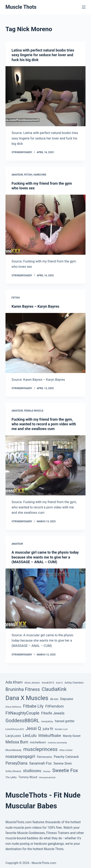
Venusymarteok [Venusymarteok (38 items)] (47, 777)
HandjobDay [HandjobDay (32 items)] (47, 722)
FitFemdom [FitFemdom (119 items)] (55, 706)
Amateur (17, 175)
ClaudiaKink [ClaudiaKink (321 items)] (54, 689)
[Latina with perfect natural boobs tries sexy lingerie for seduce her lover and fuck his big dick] (45, 96)
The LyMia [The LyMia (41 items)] (11, 777)
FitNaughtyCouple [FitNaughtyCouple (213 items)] (22, 713)
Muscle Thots (21, 7)
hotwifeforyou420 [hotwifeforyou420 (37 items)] (15, 729)
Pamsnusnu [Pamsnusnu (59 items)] (44, 757)
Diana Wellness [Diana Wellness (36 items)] (13, 707)
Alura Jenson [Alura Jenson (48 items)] (32, 683)
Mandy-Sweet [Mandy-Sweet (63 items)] (72, 736)
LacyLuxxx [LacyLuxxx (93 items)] (13, 736)
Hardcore (40, 175)
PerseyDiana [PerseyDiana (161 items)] (16, 763)
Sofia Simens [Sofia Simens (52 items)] (13, 771)
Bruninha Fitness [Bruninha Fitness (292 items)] (23, 689)
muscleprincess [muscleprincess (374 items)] (41, 749)
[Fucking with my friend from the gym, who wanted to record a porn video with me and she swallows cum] (45, 465)
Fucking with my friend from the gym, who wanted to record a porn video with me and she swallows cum (44, 424)
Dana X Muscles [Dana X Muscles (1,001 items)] (27, 698)
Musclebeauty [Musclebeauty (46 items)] (14, 750)
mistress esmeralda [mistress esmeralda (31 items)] (57, 743)
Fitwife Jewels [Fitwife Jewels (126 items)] (53, 713)
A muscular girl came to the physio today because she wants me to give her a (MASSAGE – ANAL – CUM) (45, 557)
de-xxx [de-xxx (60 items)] (54, 699)
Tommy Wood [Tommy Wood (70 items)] (28, 777)
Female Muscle (34, 411)
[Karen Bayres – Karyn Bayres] (45, 343)
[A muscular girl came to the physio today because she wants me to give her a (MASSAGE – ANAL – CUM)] (45, 599)
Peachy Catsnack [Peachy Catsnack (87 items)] (66, 757)
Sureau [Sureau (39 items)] (47, 771)
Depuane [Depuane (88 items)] (67, 699)
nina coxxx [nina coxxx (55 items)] (66, 750)
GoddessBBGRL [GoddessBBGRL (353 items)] (22, 721)
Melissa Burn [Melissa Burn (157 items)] (17, 742)
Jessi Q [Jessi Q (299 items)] (33, 728)
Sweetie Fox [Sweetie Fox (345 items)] (65, 770)
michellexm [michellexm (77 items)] (38, 742)
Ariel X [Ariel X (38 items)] (59, 683)
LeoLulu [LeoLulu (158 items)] (30, 736)
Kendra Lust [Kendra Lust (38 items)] (61, 729)
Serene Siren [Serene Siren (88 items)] (63, 763)
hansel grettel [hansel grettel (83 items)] (64, 721)
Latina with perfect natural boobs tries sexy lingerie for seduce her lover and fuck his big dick (43, 55)
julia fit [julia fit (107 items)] (48, 729)
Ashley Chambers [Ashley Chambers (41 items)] (74, 683)
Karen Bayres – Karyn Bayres (35, 306)
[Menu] (84, 7)
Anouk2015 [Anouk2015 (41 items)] (48, 683)
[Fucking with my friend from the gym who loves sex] (45, 225)
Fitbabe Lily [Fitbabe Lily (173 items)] (33, 706)
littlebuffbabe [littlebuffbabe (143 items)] (50, 736)
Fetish (28, 175)
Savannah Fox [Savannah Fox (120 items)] (41, 763)
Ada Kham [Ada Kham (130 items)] (14, 682)
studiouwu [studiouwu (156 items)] (32, 771)
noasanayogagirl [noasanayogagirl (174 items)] (20, 757)
